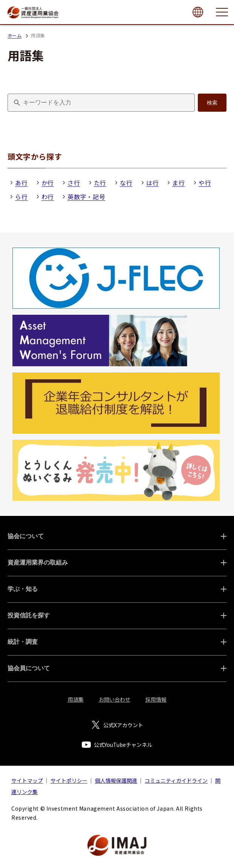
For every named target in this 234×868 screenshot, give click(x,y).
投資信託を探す (29, 615)
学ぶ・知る (23, 589)
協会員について (29, 668)
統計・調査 (23, 642)
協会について (26, 536)
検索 (212, 103)
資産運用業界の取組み (38, 563)
